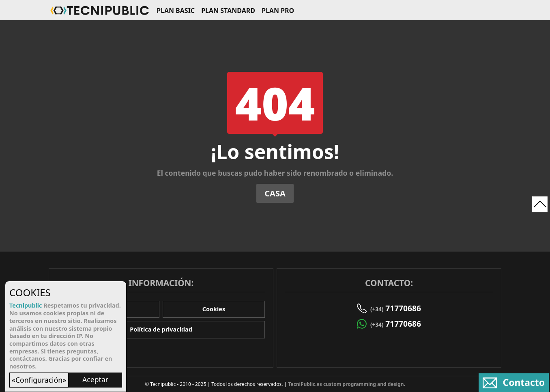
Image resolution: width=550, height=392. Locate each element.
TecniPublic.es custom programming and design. (347, 384)
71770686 (396, 308)
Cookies (214, 309)
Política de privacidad (161, 329)
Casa (275, 193)
